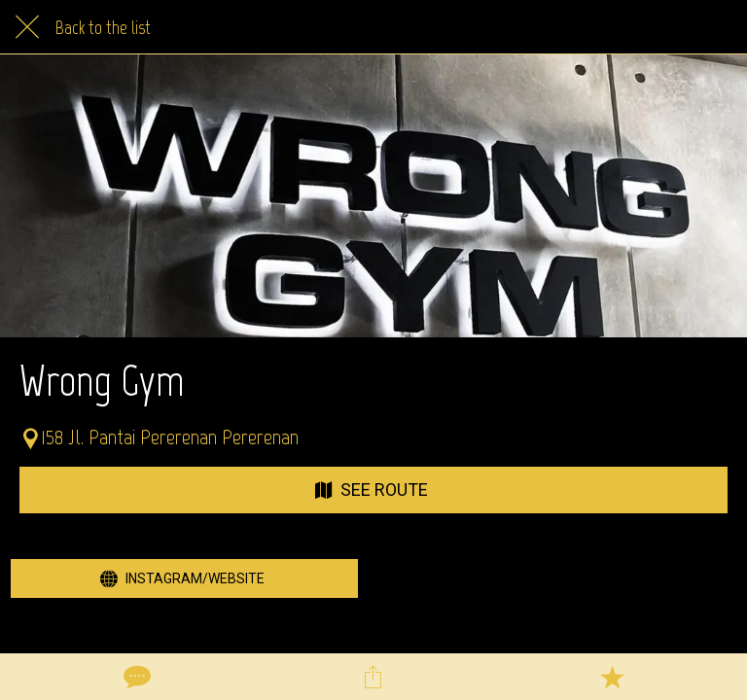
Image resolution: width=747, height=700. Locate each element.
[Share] (373, 677)
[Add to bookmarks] (612, 677)
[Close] (27, 27)
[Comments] (135, 677)
